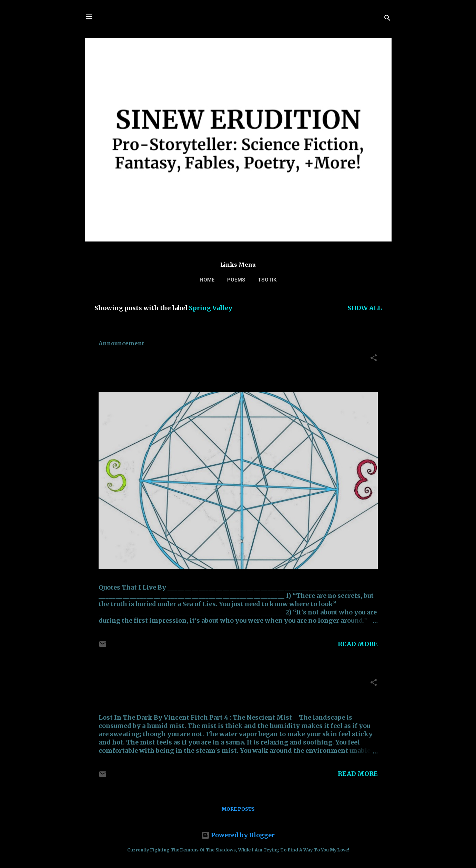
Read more (358, 644)
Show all (365, 308)
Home (207, 280)
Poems (236, 280)
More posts (238, 809)
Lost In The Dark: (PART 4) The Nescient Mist (204, 684)
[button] (374, 359)
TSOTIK (267, 280)
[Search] (387, 19)
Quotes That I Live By (148, 360)
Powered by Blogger (238, 835)
